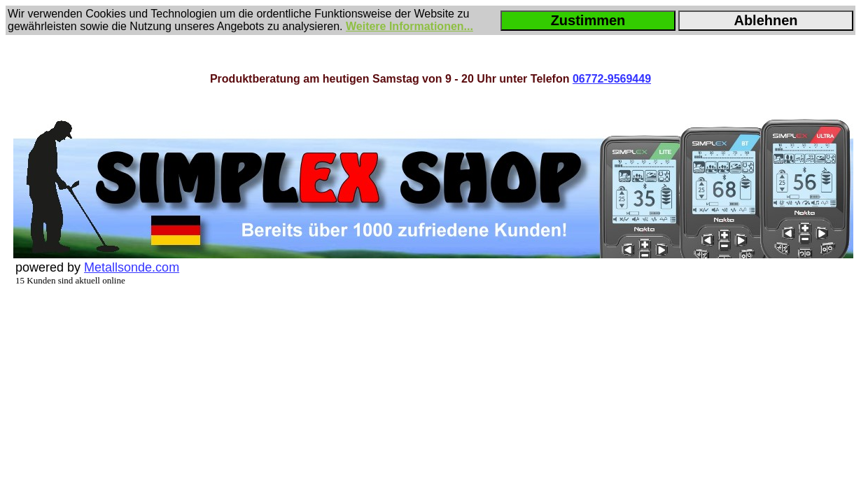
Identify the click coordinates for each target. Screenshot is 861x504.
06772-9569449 (612, 79)
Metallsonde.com (132, 267)
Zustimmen (588, 20)
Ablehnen (765, 20)
